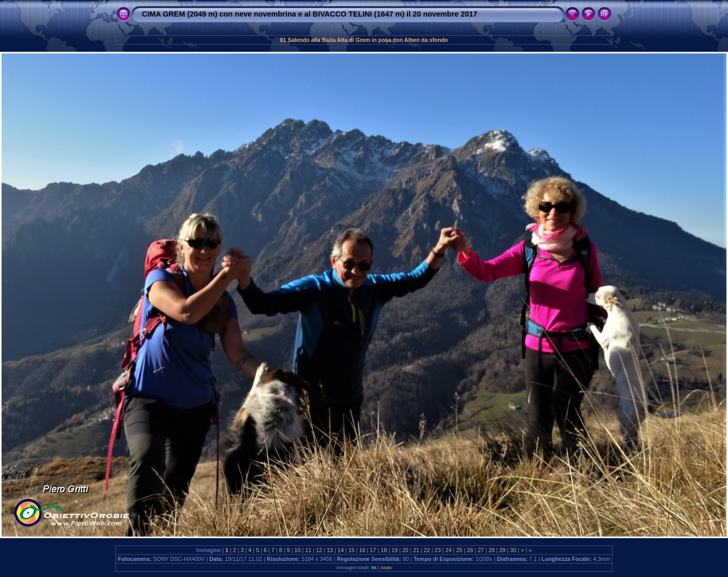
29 (502, 550)
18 (384, 550)
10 (298, 550)
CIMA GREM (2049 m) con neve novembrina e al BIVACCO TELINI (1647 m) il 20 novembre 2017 (310, 14)
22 (427, 550)
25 (459, 550)
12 (319, 550)
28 (491, 550)
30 (513, 550)
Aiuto (386, 567)
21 (416, 550)
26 (470, 550)
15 (352, 550)
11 (308, 550)
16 (362, 550)
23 (438, 550)
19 (395, 550)
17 (373, 550)
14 (341, 550)
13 (330, 550)
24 (448, 550)
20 (405, 550)
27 (481, 550)
